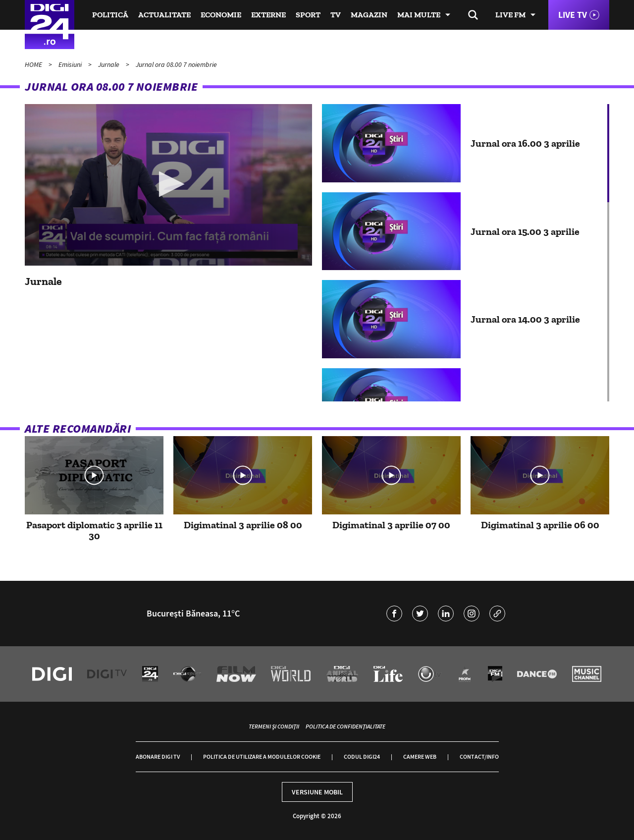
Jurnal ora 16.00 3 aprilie (525, 143)
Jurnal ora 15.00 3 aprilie (525, 231)
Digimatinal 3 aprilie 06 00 (540, 525)
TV (336, 15)
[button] (169, 184)
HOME (34, 64)
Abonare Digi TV (158, 756)
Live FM (510, 15)
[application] (168, 185)
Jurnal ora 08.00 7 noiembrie (176, 64)
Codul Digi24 (362, 756)
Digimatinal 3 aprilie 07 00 (391, 525)
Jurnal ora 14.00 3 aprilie (525, 319)
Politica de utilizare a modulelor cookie (262, 756)
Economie (221, 15)
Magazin (369, 15)
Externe (268, 15)
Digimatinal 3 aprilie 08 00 (243, 525)
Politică (110, 15)
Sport (308, 15)
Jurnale (109, 64)
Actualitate (164, 15)
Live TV (573, 15)
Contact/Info (479, 756)
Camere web (420, 756)
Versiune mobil (317, 792)
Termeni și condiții (274, 726)
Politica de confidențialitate (345, 726)
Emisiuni (71, 64)
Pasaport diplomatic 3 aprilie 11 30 (94, 530)
